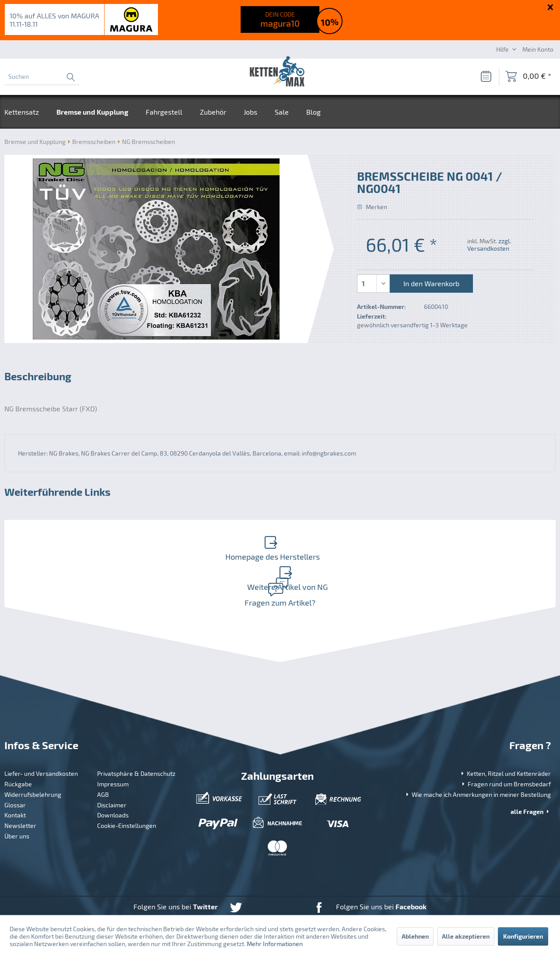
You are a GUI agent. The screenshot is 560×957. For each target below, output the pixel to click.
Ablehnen (415, 936)
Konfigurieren (523, 936)
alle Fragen (531, 777)
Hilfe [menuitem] (503, 49)
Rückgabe (18, 749)
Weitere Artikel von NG (416, 544)
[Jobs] (250, 112)
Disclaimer (112, 770)
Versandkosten (262, 899)
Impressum (113, 749)
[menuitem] (42, 77)
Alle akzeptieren (466, 936)
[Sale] (282, 112)
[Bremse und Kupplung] (92, 112)
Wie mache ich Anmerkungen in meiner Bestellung (478, 760)
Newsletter (20, 791)
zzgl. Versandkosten (489, 245)
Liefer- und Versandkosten (41, 739)
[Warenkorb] (528, 77)
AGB (103, 760)
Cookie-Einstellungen (127, 791)
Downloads (113, 780)
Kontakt (15, 780)
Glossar (15, 770)
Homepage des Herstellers (140, 544)
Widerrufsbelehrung (33, 760)
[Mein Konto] (538, 49)
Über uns (17, 801)
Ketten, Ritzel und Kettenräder (505, 739)
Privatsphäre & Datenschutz (136, 739)
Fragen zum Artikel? (278, 562)
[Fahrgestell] (164, 112)
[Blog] (313, 112)
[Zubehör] (213, 112)
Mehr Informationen (275, 944)
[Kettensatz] (26, 112)
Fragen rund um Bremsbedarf (506, 749)
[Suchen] (42, 77)
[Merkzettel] (486, 77)
